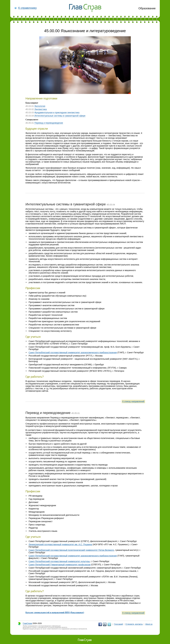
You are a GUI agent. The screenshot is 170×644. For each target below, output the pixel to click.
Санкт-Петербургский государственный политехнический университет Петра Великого (71, 550)
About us (149, 624)
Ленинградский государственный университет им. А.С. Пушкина (60, 544)
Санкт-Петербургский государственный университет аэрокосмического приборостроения (73, 352)
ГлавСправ (27, 623)
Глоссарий (118, 624)
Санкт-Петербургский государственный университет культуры (59, 561)
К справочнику (28, 8)
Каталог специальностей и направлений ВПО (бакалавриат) (55, 613)
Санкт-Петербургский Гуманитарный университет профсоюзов (60, 565)
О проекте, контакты (134, 624)
